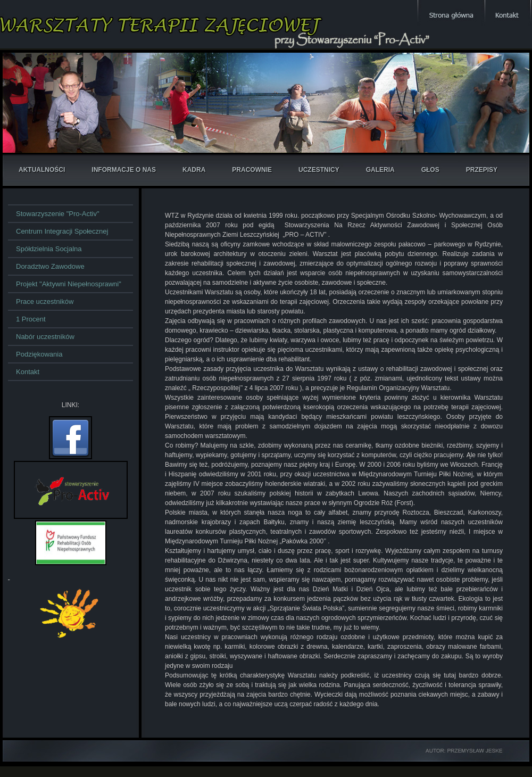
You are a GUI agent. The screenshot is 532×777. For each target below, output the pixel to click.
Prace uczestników (45, 301)
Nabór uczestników (45, 337)
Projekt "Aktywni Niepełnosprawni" (69, 284)
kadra (194, 170)
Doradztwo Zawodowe (50, 266)
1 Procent (31, 319)
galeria (380, 170)
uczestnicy (319, 170)
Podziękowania (39, 354)
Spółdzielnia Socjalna (49, 249)
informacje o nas (124, 170)
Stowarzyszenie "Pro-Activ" (58, 214)
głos (430, 170)
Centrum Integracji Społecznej (62, 231)
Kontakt (28, 372)
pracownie (252, 170)
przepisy (482, 170)
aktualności (42, 170)
